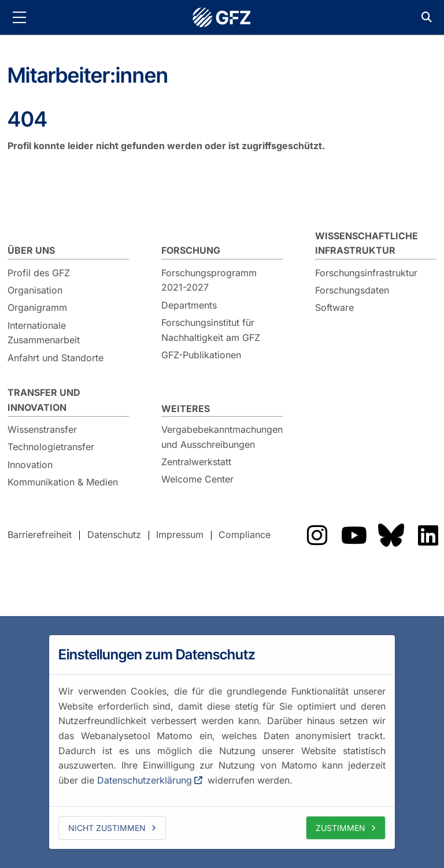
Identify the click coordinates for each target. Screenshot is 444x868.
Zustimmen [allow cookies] (341, 828)
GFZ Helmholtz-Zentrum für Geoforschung (222, 17)
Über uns (31, 250)
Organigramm (37, 307)
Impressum (180, 535)
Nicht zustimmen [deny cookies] (107, 828)
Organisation (35, 290)
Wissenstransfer (42, 429)
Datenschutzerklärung (145, 780)
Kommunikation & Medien (63, 482)
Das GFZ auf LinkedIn (428, 535)
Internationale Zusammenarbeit (44, 333)
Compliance (245, 535)
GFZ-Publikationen (201, 355)
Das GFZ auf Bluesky (391, 535)
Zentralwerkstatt (196, 462)
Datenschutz (114, 535)
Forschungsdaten (352, 290)
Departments (189, 305)
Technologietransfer (51, 447)
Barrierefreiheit (40, 535)
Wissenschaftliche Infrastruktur (367, 243)
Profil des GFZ (39, 273)
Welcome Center (197, 479)
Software (334, 307)
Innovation (30, 465)
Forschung (191, 250)
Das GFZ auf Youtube (354, 535)
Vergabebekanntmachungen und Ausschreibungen (222, 437)
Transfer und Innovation (44, 400)
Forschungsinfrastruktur (366, 273)
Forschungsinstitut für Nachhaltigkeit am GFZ (211, 330)
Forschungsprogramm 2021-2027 (209, 280)
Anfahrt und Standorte (55, 358)
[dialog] (222, 742)
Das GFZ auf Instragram (317, 535)
